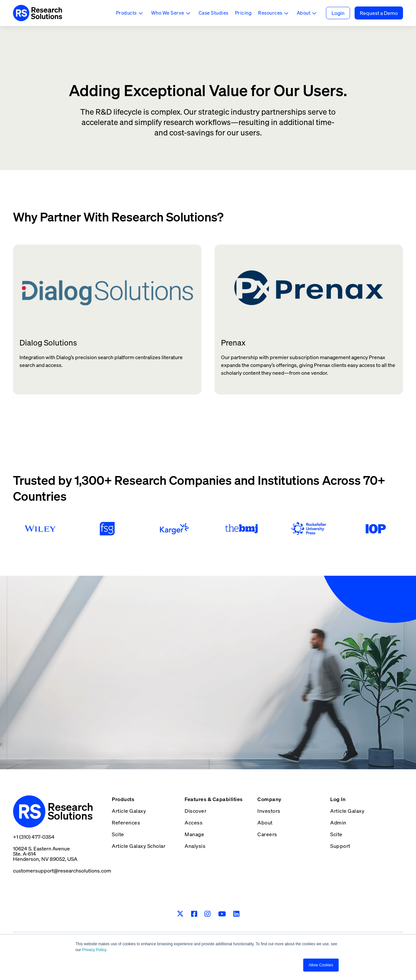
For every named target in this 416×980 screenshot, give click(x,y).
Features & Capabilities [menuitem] (214, 799)
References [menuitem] (126, 823)
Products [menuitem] (123, 799)
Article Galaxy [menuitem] (129, 811)
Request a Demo (379, 13)
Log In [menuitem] (338, 799)
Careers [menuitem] (267, 834)
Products (126, 13)
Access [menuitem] (194, 823)
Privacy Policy (94, 950)
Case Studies (214, 13)
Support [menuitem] (340, 846)
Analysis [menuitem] (195, 846)
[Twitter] (180, 914)
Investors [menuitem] (269, 811)
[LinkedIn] (236, 914)
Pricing (243, 13)
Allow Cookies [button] (321, 965)
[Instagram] (208, 914)
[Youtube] (222, 914)
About (304, 13)
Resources (270, 13)
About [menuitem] (265, 823)
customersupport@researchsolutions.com (62, 871)
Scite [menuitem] (118, 834)
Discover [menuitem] (195, 811)
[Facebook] (194, 914)
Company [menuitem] (269, 799)
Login (338, 13)
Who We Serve (168, 13)
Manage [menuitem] (194, 834)
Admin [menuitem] (338, 823)
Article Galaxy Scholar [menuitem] (139, 846)
